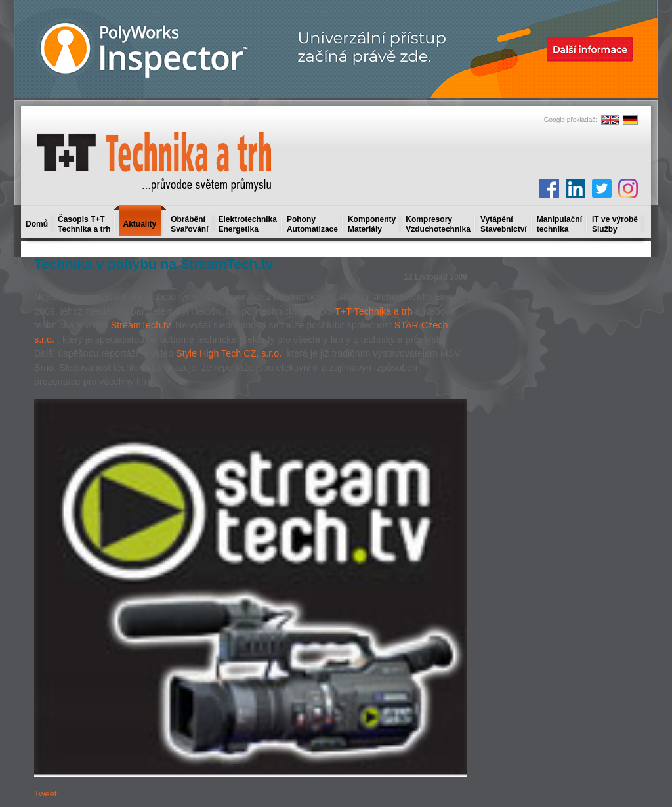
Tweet (46, 794)
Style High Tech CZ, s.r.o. (229, 353)
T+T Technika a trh (373, 311)
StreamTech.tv (140, 325)
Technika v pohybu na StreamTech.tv (154, 264)
